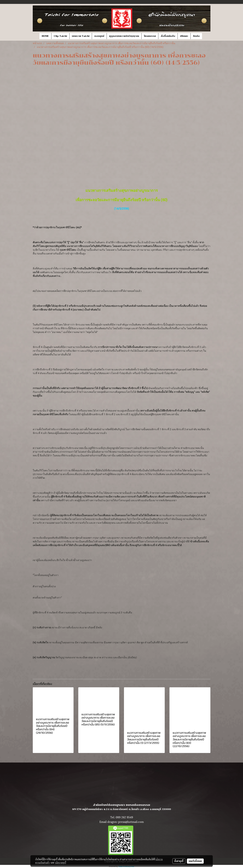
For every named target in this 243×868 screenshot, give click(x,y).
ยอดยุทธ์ (99, 36)
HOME (45, 36)
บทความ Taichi (81, 36)
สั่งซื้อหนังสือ (168, 36)
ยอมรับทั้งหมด (195, 861)
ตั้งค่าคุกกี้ (179, 861)
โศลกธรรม (150, 36)
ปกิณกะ (184, 36)
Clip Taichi (60, 36)
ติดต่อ (196, 36)
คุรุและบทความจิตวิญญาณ (124, 36)
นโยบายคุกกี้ (61, 863)
